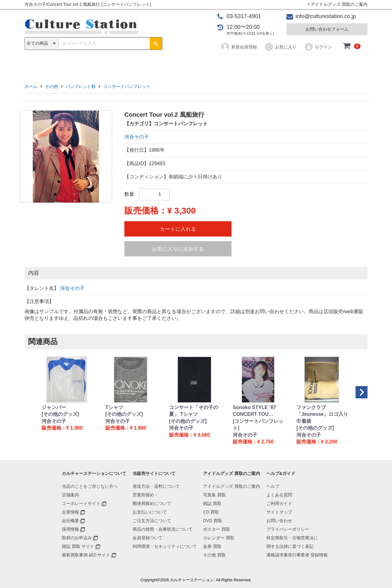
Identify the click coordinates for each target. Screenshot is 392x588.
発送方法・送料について (156, 486)
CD (152, 65)
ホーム (31, 86)
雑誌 (132, 65)
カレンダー (231, 65)
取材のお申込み (77, 538)
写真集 (109, 65)
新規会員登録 (239, 47)
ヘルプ (273, 486)
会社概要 (70, 521)
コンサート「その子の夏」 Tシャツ (194, 411)
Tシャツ (114, 407)
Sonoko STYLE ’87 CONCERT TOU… (254, 411)
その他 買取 (214, 555)
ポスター (198, 65)
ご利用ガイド (279, 503)
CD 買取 (211, 512)
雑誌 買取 (212, 503)
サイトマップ (279, 512)
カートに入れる (178, 229)
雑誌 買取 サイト (78, 546)
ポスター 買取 (217, 529)
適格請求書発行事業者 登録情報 (297, 555)
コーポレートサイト (81, 503)
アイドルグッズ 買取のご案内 (338, 4)
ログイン (318, 47)
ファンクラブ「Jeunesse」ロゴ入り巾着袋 (322, 414)
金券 (260, 65)
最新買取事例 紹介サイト (86, 555)
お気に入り (280, 47)
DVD (172, 65)
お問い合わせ (279, 521)
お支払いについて (150, 512)
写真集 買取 (214, 495)
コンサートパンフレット (127, 86)
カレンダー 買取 (219, 538)
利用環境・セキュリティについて (165, 546)
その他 (283, 65)
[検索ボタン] (156, 44)
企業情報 (70, 512)
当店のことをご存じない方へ (90, 486)
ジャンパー (54, 407)
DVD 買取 (212, 521)
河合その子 (137, 137)
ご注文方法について (152, 521)
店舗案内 (70, 495)
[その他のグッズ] (60, 414)
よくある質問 (279, 495)
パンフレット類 (81, 86)
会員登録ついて (148, 538)
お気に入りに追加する (178, 249)
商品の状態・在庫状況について (163, 529)
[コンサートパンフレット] (258, 425)
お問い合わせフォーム (327, 29)
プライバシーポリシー (288, 529)
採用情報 (70, 529)
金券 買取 (212, 546)
